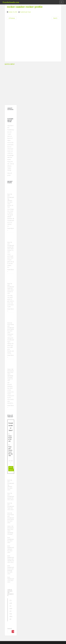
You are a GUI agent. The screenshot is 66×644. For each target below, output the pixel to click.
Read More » (11, 229)
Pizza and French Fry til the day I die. (10, 451)
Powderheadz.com (11, 2)
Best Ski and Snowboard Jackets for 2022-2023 (11, 245)
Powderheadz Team (25, 12)
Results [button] (12, 470)
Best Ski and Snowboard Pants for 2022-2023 (11, 287)
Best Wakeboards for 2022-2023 (11, 580)
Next (55, 18)
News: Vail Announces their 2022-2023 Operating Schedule (11, 373)
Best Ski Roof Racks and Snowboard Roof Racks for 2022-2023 (11, 328)
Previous (12, 18)
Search (10, 629)
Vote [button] (11, 467)
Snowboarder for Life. (10, 439)
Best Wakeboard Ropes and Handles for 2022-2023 (11, 559)
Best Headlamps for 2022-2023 (11, 540)
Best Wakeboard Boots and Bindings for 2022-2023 (11, 570)
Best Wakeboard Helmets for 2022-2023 (11, 549)
